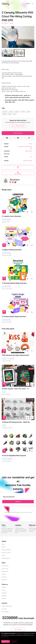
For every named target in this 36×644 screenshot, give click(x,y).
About (3, 544)
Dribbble (4, 587)
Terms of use (5, 569)
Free (8, 359)
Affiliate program (6, 558)
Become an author (6, 553)
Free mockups (5, 612)
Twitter (3, 590)
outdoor (23, 112)
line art (11, 112)
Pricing (3, 555)
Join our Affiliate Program (18, 126)
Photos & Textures (6, 459)
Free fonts (4, 609)
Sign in (28, 4)
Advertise (4, 577)
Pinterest (4, 599)
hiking (28, 112)
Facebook (4, 596)
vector (17, 112)
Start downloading (6, 550)
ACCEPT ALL (5, 641)
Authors (4, 547)
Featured (9, 220)
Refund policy (5, 571)
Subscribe (18, 502)
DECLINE (14, 641)
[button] (32, 4)
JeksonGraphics (15, 180)
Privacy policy (5, 566)
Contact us (4, 580)
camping (4, 114)
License (4, 574)
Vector (11, 23)
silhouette (5, 112)
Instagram (4, 593)
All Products (5, 23)
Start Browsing (18, 629)
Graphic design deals (7, 606)
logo (15, 114)
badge (10, 114)
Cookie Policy (5, 637)
